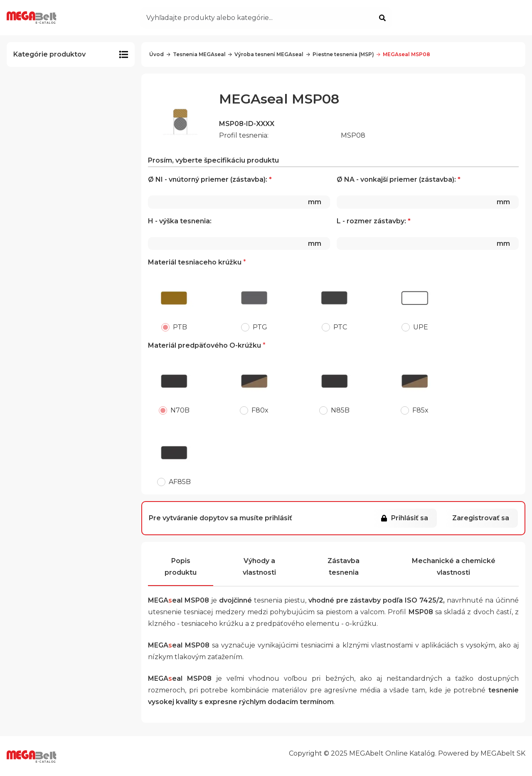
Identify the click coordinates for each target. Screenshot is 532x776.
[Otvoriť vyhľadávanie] (266, 18)
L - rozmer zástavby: (428, 234)
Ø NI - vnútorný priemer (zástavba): (239, 192)
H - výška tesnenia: (239, 234)
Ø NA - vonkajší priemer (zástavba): (428, 192)
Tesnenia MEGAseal (196, 54)
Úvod (156, 54)
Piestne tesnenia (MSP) (340, 54)
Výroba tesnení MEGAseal (266, 54)
